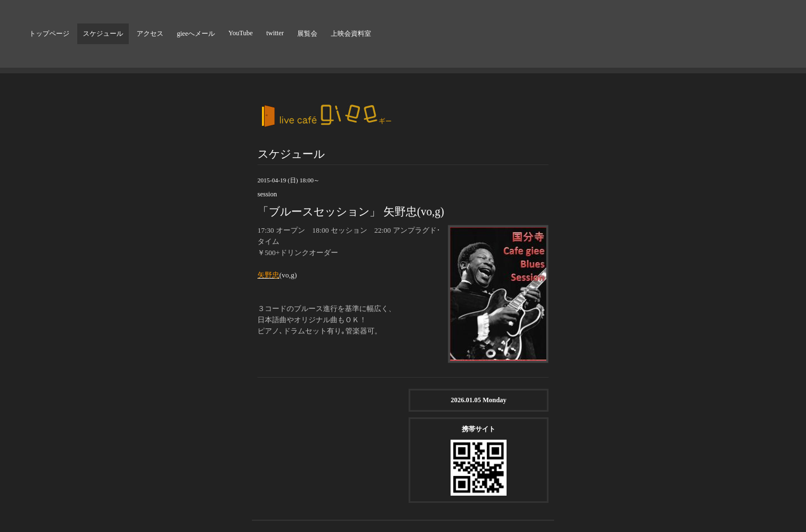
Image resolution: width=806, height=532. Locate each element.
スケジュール (103, 34)
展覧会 (307, 34)
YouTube (241, 33)
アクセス (150, 34)
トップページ (49, 34)
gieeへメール (196, 34)
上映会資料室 (351, 34)
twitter (275, 33)
